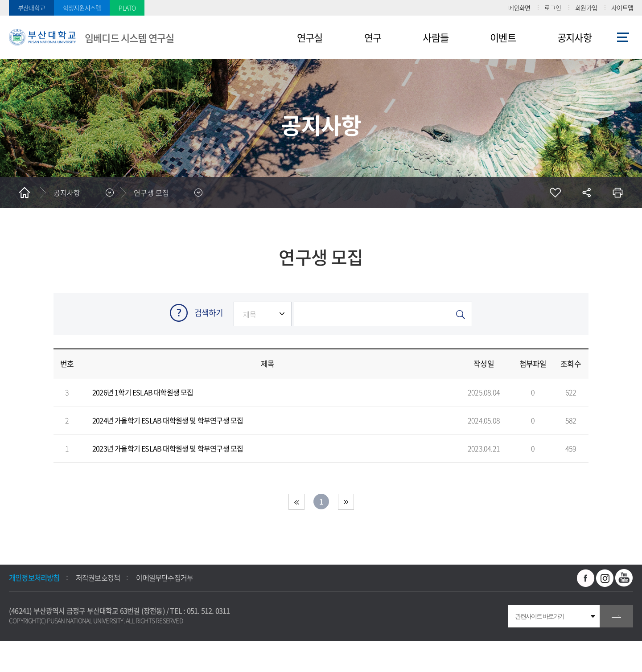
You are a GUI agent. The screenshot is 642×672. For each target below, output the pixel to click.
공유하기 (586, 193)
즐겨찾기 (555, 193)
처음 (296, 502)
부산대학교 (31, 8)
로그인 (553, 8)
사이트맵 (622, 8)
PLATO (127, 8)
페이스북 (586, 578)
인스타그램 (605, 578)
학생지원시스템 (82, 8)
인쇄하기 (617, 193)
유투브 (624, 578)
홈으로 (25, 193)
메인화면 (519, 8)
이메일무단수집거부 (165, 578)
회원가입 (586, 8)
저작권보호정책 (98, 578)
